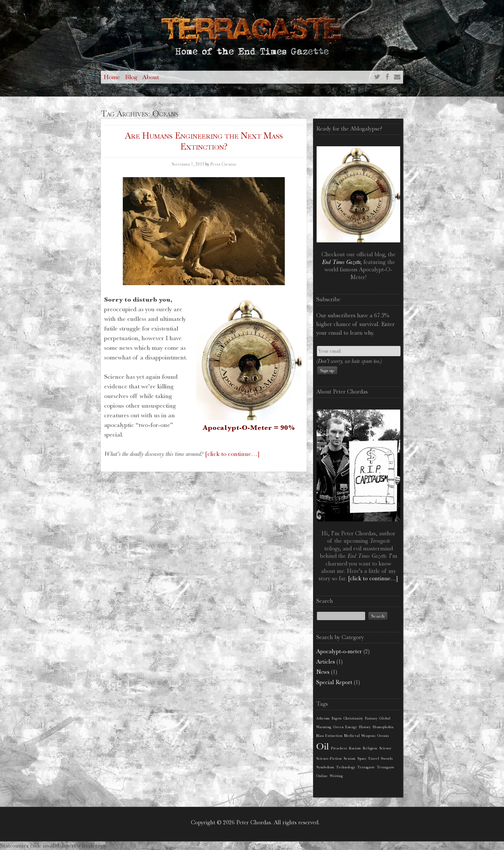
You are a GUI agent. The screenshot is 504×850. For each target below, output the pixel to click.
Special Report (334, 682)
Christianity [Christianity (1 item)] (354, 718)
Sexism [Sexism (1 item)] (349, 759)
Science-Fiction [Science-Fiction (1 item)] (329, 759)
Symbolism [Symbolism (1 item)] (325, 767)
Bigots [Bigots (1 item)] (337, 718)
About (151, 77)
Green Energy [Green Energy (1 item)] (345, 727)
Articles (326, 662)
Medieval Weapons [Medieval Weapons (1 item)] (360, 736)
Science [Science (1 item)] (386, 748)
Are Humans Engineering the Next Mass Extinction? (204, 141)
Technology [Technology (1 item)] (346, 767)
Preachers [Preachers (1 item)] (339, 748)
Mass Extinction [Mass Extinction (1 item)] (329, 736)
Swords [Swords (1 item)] (387, 759)
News (323, 672)
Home (112, 77)
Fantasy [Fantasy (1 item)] (371, 718)
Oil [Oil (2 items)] (323, 746)
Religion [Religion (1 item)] (370, 748)
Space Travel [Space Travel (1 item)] (368, 759)
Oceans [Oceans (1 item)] (383, 736)
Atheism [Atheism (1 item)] (323, 718)
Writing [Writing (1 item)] (336, 776)
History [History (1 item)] (365, 727)
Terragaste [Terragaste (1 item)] (366, 767)
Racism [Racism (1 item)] (355, 748)
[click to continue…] (232, 454)
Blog (131, 77)
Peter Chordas (223, 164)
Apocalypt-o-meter (339, 651)
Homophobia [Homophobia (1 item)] (383, 727)
